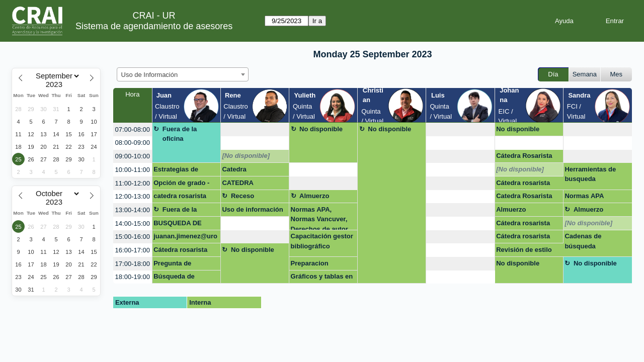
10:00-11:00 (133, 170)
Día (553, 74)
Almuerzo (314, 196)
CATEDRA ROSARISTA (241, 185)
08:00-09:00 (133, 143)
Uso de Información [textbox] (150, 75)
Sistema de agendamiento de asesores (154, 26)
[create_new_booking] (255, 129)
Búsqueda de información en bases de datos (177, 278)
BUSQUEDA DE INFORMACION (178, 225)
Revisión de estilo (524, 250)
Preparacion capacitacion (311, 265)
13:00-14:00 (133, 210)
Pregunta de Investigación (174, 265)
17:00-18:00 (133, 264)
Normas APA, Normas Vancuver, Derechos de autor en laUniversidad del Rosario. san (323, 218)
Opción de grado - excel (181, 185)
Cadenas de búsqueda (583, 241)
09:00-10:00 (133, 156)
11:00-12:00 (133, 183)
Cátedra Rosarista (524, 156)
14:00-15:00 (133, 223)
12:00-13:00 (133, 196)
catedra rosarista (180, 196)
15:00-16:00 (133, 237)
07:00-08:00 (133, 129)
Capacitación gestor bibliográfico (322, 241)
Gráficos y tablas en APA (322, 278)
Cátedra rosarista (523, 183)
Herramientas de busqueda (590, 174)
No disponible (321, 129)
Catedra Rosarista (524, 196)
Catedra (234, 169)
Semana (585, 74)
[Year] (56, 84)
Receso (243, 196)
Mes (617, 74)
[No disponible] (246, 156)
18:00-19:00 (133, 277)
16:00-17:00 (133, 250)
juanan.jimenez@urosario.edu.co (185, 238)
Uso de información (252, 209)
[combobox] (183, 74)
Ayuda (564, 21)
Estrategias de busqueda (176, 171)
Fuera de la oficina (180, 134)
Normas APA (584, 196)
